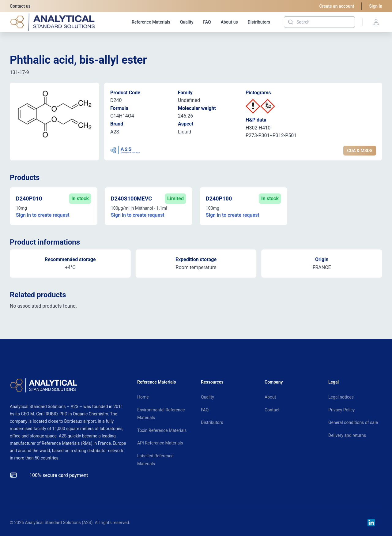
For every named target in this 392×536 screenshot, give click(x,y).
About (270, 397)
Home (143, 397)
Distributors (259, 22)
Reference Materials (151, 22)
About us (229, 22)
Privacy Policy (341, 410)
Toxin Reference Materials (162, 430)
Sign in (376, 6)
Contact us (20, 6)
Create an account (337, 6)
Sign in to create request (43, 215)
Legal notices (341, 397)
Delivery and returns (347, 435)
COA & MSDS (360, 151)
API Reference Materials (160, 443)
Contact (272, 410)
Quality (187, 22)
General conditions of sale (353, 422)
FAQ (207, 22)
